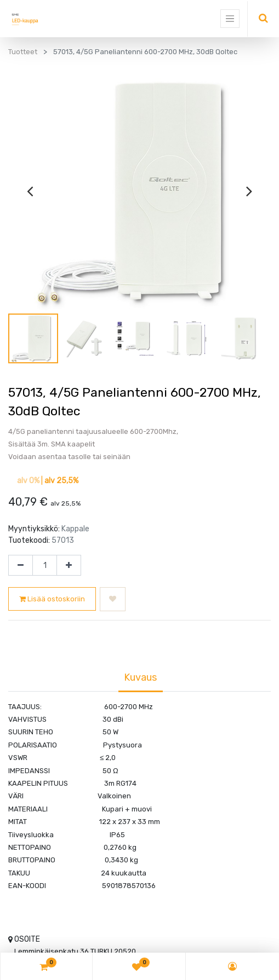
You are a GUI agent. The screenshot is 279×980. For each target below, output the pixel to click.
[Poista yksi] (21, 565)
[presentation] (30, 191)
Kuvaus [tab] (141, 677)
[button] (113, 599)
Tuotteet (23, 52)
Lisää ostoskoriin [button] (52, 599)
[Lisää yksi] (69, 565)
